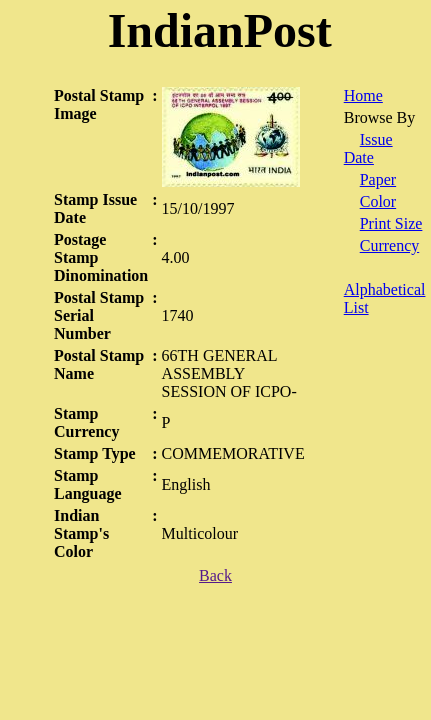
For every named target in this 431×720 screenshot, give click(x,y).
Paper (378, 179)
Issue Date (368, 148)
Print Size (391, 223)
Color (378, 201)
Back (215, 575)
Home (363, 95)
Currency (390, 245)
